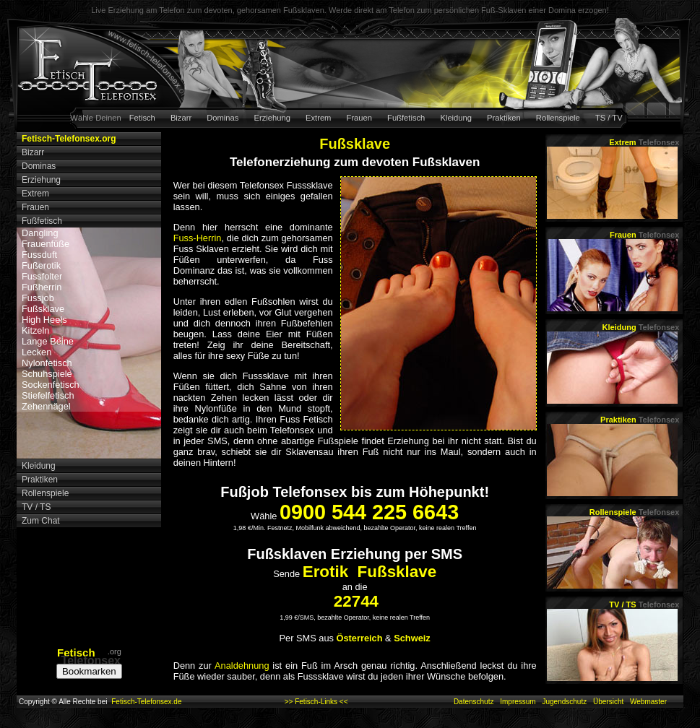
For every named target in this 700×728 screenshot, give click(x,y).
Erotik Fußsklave (370, 572)
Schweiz (412, 638)
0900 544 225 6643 (369, 512)
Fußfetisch (406, 118)
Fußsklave (43, 309)
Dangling (40, 233)
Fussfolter (42, 276)
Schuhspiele (47, 374)
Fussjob (38, 298)
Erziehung (272, 118)
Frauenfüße (46, 244)
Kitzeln (35, 330)
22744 (356, 601)
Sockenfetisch (51, 385)
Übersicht (608, 702)
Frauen (359, 118)
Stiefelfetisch (48, 395)
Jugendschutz (564, 702)
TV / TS (644, 604)
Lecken (36, 352)
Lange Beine (48, 341)
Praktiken (504, 118)
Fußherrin (42, 287)
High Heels (44, 320)
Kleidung (456, 118)
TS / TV (609, 118)
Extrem (318, 118)
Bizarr (181, 118)
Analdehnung (242, 666)
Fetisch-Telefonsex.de (146, 702)
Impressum (518, 702)
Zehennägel (46, 406)
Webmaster (648, 702)
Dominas (222, 118)
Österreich (360, 638)
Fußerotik (41, 265)
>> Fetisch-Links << (316, 702)
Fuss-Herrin (198, 238)
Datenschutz (474, 702)
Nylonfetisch (47, 363)
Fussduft (39, 255)
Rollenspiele (558, 118)
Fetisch (142, 118)
